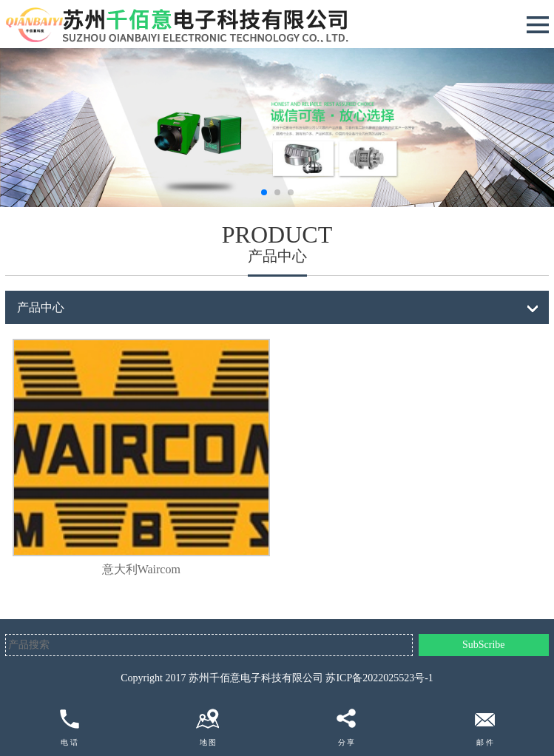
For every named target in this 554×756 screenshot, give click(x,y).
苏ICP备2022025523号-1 (379, 678)
